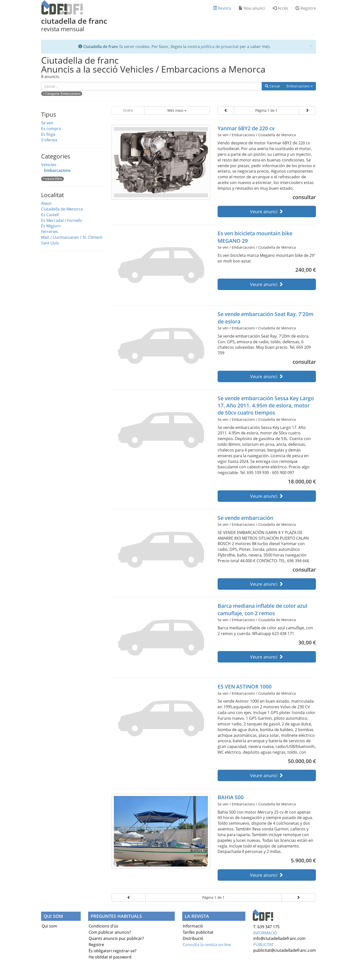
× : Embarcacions (62, 93)
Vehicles (49, 165)
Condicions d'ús (103, 926)
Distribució (193, 938)
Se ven (47, 123)
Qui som (49, 926)
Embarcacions (301, 86)
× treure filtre (52, 179)
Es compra (51, 129)
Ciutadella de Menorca (62, 209)
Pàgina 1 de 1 (266, 110)
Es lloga (48, 134)
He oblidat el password (110, 957)
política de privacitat (220, 47)
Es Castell (50, 215)
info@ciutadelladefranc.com (279, 938)
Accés (280, 8)
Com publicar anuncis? (110, 932)
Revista (222, 8)
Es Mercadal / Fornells (62, 220)
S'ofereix (49, 140)
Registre (306, 8)
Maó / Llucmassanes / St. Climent (72, 237)
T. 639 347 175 (266, 927)
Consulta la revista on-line (207, 945)
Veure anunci (267, 212)
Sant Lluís (50, 243)
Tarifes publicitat (198, 932)
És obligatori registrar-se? (113, 951)
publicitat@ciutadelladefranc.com (285, 950)
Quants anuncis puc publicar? (116, 938)
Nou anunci (252, 8)
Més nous (177, 110)
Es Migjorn (51, 226)
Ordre (128, 110)
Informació (193, 926)
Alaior (47, 203)
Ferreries (50, 232)
